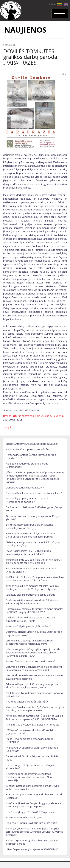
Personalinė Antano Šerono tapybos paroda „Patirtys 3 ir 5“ (31, 456)
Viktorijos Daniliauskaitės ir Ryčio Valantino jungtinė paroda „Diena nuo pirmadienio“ (35, 709)
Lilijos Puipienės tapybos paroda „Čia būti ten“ (32, 849)
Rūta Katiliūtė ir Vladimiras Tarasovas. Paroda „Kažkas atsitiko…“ (32, 570)
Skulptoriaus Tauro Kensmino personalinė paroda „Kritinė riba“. (34, 695)
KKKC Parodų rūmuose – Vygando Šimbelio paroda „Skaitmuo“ (35, 796)
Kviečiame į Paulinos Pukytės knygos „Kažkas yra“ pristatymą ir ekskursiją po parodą (34, 805)
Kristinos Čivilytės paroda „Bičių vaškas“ (28, 626)
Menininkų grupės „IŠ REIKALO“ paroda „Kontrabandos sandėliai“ (28, 500)
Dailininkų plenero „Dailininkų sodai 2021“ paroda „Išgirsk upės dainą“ (34, 633)
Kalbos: (51, 4)
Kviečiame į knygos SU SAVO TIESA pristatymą (32, 812)
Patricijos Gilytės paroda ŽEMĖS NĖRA (27, 702)
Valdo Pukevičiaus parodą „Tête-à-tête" (28, 449)
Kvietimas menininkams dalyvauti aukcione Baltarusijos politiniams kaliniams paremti (30, 535)
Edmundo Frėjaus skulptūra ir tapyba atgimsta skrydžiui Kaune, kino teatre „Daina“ (32, 686)
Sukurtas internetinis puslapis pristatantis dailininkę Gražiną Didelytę (30, 526)
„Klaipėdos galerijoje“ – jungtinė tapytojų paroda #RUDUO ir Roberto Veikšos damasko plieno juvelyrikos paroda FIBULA (33, 652)
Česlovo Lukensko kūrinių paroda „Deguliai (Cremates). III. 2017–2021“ (30, 619)
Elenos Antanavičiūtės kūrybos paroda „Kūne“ (32, 444)
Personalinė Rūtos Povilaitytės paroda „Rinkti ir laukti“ (32, 758)
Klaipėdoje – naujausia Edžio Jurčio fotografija (32, 823)
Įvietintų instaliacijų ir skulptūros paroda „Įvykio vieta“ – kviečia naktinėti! (33, 787)
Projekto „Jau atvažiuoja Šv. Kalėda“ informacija (33, 725)
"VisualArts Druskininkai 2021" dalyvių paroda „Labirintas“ (32, 749)
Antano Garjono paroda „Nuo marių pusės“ (30, 661)
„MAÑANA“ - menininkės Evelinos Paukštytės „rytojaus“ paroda (31, 732)
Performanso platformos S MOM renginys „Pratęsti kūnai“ (35, 509)
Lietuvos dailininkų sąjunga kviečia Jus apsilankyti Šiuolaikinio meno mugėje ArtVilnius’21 (34, 668)
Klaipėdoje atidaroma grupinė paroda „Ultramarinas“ (27, 465)
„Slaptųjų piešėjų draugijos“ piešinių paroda (31, 595)
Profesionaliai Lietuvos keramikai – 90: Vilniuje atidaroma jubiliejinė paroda (32, 602)
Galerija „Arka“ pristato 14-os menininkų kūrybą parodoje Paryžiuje (33, 544)
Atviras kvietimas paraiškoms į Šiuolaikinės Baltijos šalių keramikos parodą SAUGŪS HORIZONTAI (34, 717)
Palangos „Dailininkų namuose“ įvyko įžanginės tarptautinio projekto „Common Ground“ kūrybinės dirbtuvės (34, 832)
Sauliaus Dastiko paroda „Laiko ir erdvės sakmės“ (34, 493)
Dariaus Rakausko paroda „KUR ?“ (25, 488)
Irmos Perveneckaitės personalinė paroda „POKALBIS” (30, 740)
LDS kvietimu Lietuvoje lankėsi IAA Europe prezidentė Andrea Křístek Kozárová (29, 642)
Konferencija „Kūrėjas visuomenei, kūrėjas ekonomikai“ (30, 767)
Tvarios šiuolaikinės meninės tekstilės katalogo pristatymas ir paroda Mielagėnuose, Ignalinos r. (33, 587)
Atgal (8, 427)
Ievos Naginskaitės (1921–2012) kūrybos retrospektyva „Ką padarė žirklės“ (28, 552)
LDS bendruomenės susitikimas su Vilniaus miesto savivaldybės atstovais (34, 677)
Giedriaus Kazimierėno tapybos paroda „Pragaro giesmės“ (34, 518)
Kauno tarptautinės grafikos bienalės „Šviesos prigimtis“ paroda (32, 842)
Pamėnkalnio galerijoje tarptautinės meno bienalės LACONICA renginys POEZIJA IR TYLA (35, 610)
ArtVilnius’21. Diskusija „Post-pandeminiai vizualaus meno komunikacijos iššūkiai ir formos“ (35, 579)
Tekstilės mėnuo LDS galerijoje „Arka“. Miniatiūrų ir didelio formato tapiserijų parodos (34, 561)
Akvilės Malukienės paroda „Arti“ (24, 817)
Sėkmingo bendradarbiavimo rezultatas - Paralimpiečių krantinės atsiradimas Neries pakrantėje (30, 777)
